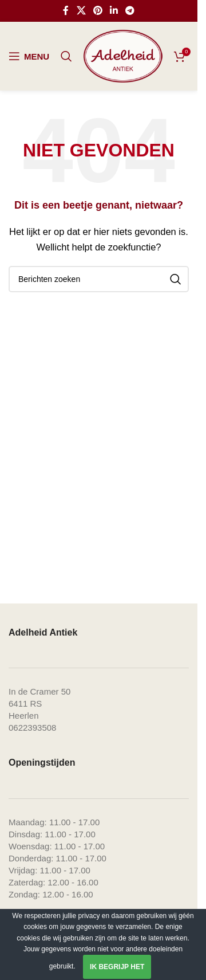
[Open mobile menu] (29, 56)
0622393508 (32, 728)
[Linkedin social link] (114, 11)
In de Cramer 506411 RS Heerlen (39, 703)
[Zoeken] (66, 56)
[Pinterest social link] (98, 11)
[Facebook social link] (66, 11)
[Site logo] (123, 55)
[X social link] (81, 11)
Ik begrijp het (117, 967)
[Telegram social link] (130, 11)
